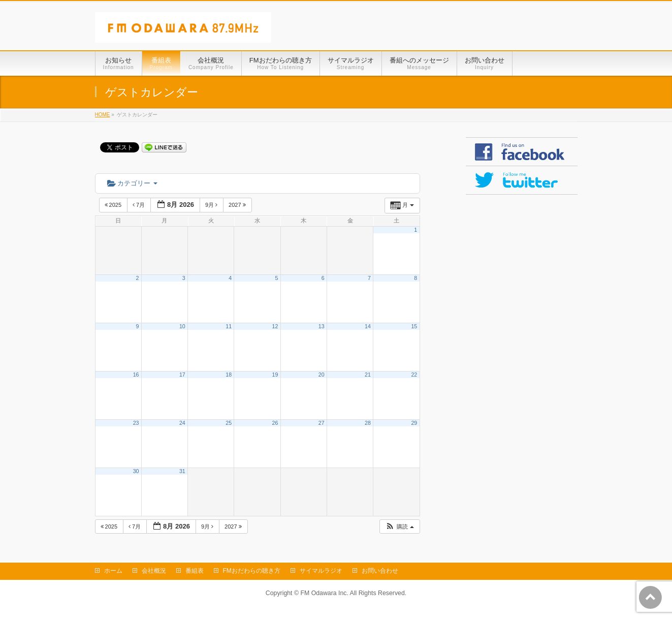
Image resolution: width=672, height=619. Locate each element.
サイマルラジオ (321, 571)
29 (414, 423)
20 (322, 375)
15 (414, 326)
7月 (139, 205)
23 (136, 423)
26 (275, 423)
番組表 (195, 571)
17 (182, 375)
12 (275, 326)
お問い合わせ (380, 571)
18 (229, 375)
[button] (399, 527)
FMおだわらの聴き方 (252, 571)
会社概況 (154, 571)
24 (182, 423)
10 (182, 326)
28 (368, 423)
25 (229, 423)
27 (322, 423)
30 (136, 471)
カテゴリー (132, 183)
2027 (238, 205)
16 (136, 375)
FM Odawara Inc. (324, 593)
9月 (212, 205)
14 (368, 326)
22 (414, 375)
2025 (114, 205)
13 (322, 326)
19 (275, 375)
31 (182, 471)
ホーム (113, 571)
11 (229, 326)
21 (368, 375)
